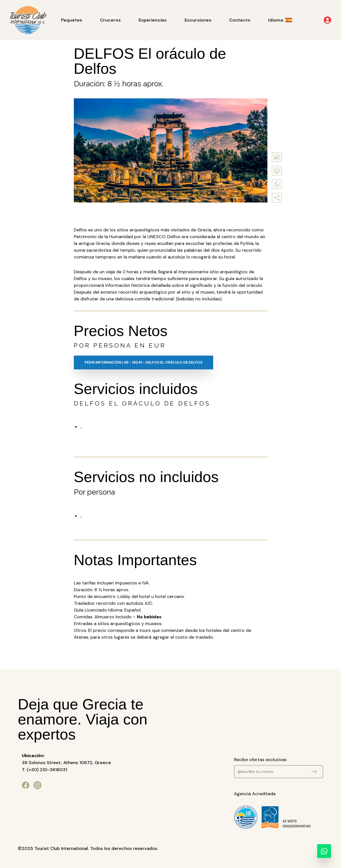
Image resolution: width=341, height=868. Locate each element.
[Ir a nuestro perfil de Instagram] (37, 785)
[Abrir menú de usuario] (321, 20)
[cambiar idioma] (284, 20)
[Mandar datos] (314, 772)
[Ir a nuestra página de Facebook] (26, 785)
